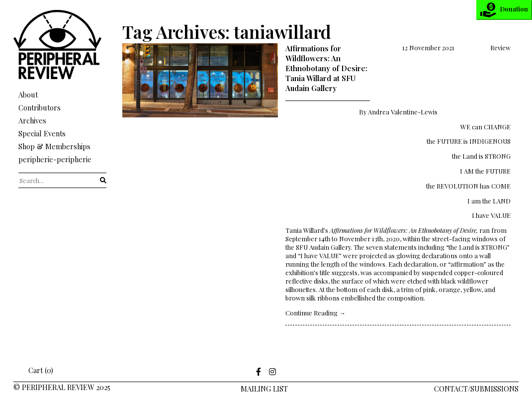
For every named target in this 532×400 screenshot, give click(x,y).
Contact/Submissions (476, 389)
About (28, 95)
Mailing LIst (264, 389)
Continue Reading (315, 313)
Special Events (42, 133)
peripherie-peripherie (55, 159)
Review (500, 48)
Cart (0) (34, 370)
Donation (504, 10)
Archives (32, 120)
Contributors (40, 107)
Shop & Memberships (54, 146)
